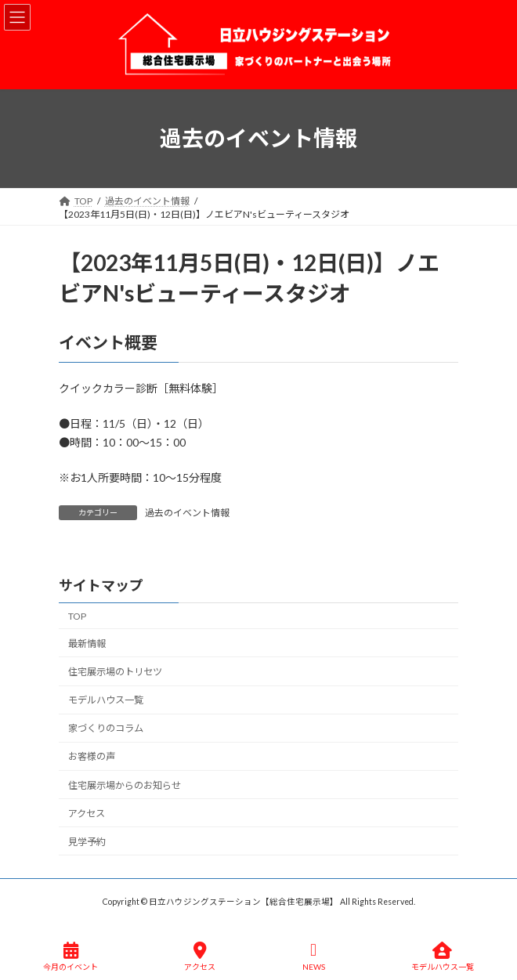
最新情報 (87, 644)
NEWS (314, 956)
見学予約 (87, 842)
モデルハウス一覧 (106, 700)
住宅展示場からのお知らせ (125, 785)
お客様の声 (92, 757)
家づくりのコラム (106, 729)
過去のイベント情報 (187, 513)
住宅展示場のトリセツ (115, 672)
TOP (77, 616)
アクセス (87, 814)
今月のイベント (70, 956)
